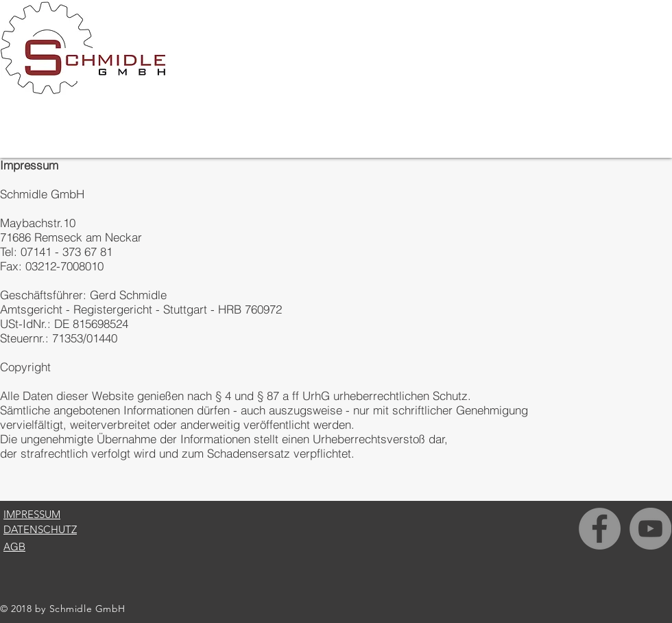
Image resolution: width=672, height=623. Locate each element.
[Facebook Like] (619, 613)
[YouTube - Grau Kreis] (650, 529)
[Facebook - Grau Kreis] (600, 529)
